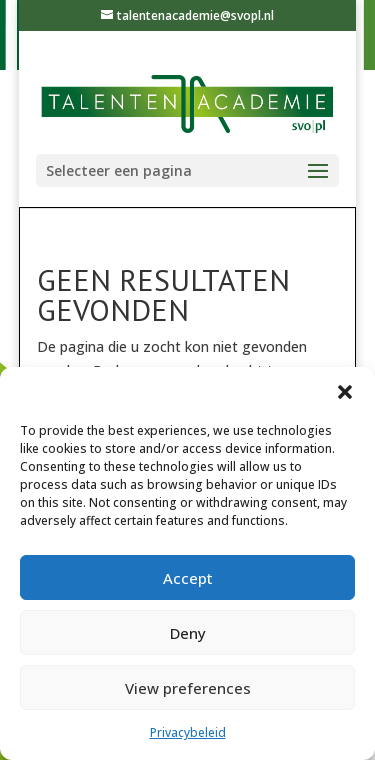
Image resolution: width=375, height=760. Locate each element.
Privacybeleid (188, 732)
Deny (188, 633)
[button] (345, 392)
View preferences (188, 688)
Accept (188, 578)
